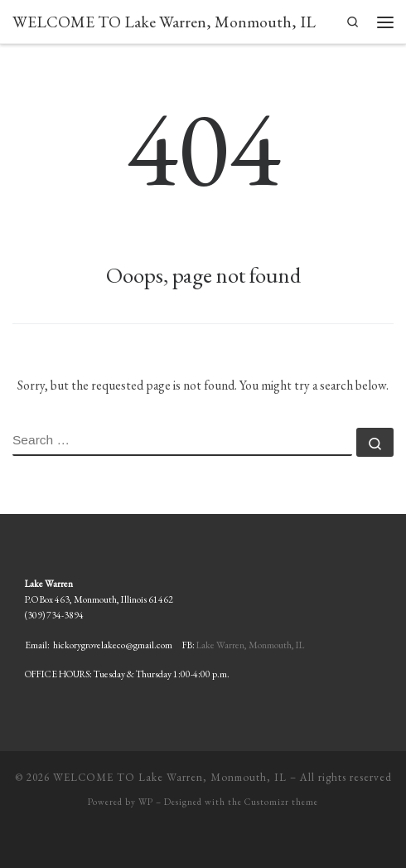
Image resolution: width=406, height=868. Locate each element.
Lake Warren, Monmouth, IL (250, 645)
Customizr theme (281, 802)
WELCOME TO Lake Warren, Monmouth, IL (170, 777)
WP (146, 802)
